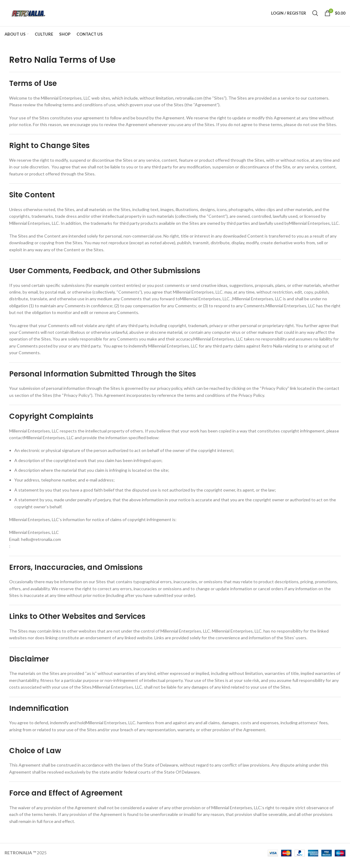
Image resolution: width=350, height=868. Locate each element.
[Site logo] (33, 15)
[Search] (315, 16)
